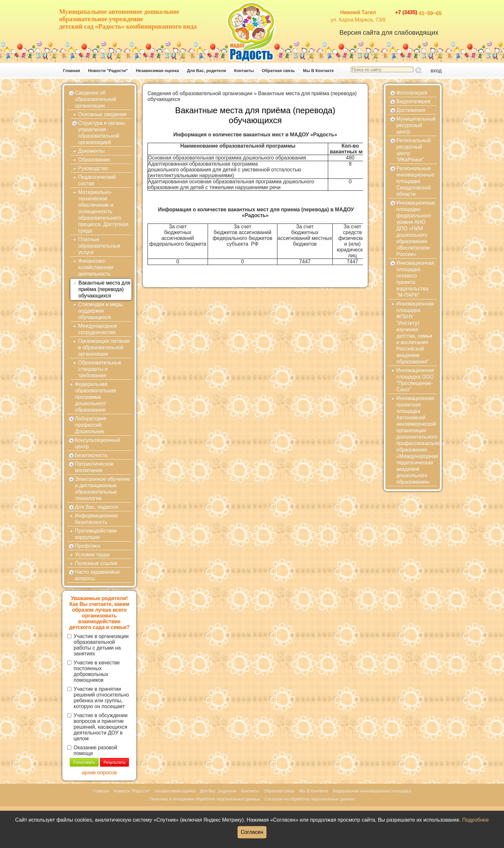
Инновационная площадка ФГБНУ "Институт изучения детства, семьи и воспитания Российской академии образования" (415, 333)
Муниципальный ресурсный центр (416, 125)
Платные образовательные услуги (99, 246)
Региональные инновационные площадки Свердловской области (415, 181)
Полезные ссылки (96, 563)
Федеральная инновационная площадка (372, 791)
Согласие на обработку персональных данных (310, 799)
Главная (72, 71)
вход (436, 71)
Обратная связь (279, 71)
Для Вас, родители (207, 71)
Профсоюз (88, 546)
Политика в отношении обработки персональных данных (205, 799)
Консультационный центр (97, 443)
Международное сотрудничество (98, 329)
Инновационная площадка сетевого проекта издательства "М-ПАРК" (415, 279)
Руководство (93, 168)
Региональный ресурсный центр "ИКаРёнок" (414, 150)
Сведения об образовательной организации (95, 99)
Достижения (411, 110)
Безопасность (91, 455)
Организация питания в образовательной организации (104, 347)
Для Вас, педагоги (96, 507)
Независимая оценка (157, 71)
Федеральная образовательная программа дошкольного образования (95, 397)
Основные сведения (102, 114)
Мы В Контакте (319, 71)
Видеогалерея (413, 101)
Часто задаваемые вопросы (97, 575)
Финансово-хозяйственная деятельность (96, 267)
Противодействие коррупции (96, 534)
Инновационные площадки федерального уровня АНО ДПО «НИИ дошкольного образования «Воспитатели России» (416, 228)
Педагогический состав (97, 180)
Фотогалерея (412, 93)
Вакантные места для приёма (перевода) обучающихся (104, 289)
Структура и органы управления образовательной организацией (102, 133)
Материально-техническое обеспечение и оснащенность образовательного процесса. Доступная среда (103, 211)
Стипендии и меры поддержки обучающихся (101, 311)
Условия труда (92, 555)
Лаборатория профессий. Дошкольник (90, 425)
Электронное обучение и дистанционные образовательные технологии (102, 489)
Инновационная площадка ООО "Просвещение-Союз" (415, 380)
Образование (94, 160)
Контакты (244, 71)
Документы (91, 151)
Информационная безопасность (96, 519)
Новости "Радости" (108, 71)
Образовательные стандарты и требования (100, 369)
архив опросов (99, 773)
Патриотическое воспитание (94, 467)
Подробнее (476, 820)
